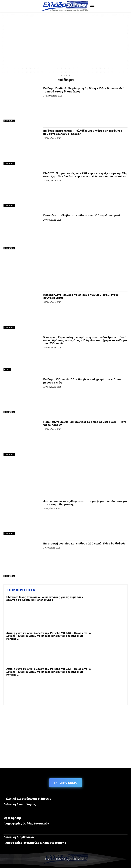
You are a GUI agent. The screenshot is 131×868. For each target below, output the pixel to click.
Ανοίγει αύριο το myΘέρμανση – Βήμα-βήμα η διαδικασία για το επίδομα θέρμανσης (85, 503)
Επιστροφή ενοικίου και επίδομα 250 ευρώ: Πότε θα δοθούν (84, 544)
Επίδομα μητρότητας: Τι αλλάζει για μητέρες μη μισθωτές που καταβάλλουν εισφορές (83, 132)
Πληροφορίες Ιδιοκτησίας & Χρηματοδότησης (35, 843)
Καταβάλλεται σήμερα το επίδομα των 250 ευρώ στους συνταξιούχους (81, 297)
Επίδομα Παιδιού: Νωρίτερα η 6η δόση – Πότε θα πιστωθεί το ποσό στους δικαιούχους (83, 90)
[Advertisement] (65, 42)
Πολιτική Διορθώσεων (19, 837)
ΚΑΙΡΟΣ (7, 370)
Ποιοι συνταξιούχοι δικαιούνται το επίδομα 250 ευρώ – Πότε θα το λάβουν (85, 424)
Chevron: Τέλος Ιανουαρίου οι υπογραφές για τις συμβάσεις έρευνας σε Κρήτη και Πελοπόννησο (45, 599)
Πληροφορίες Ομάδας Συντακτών (26, 823)
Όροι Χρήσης (12, 818)
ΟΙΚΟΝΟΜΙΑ (9, 121)
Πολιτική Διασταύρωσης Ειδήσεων (27, 799)
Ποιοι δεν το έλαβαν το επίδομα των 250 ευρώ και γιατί (82, 216)
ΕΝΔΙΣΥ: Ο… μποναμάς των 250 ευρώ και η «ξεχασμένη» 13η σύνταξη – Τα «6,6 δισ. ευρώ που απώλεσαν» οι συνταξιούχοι (85, 175)
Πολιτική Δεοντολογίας (20, 804)
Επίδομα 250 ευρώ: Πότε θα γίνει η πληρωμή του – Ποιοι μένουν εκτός (82, 381)
